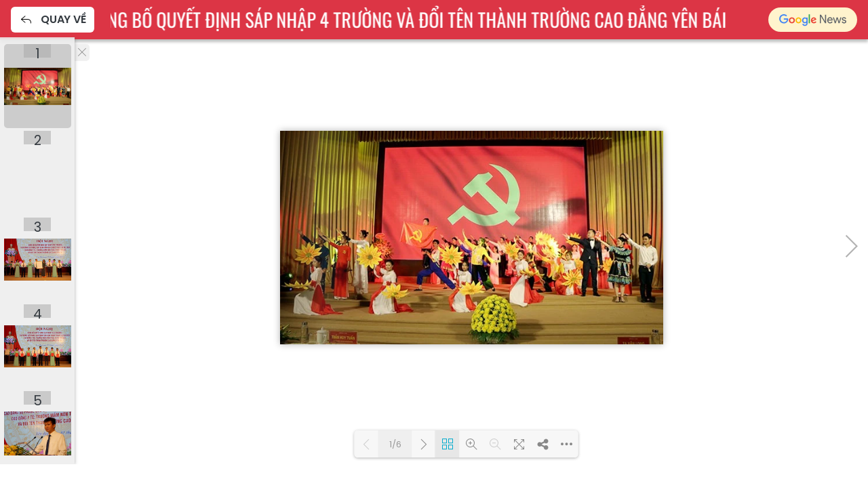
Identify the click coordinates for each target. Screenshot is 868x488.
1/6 (395, 444)
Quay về (53, 19)
